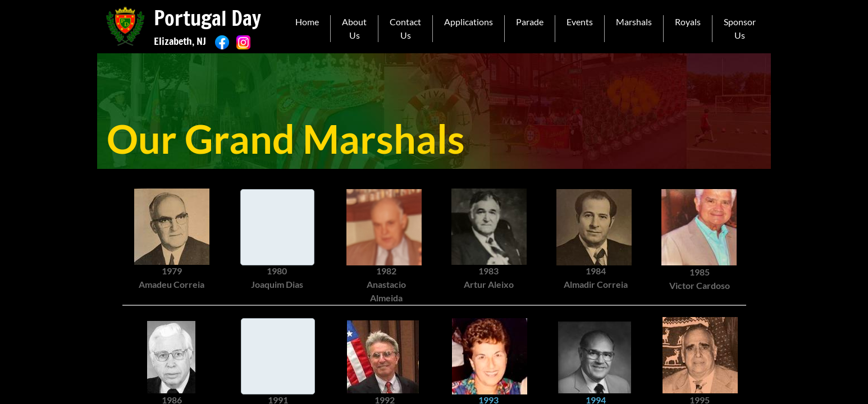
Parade (530, 22)
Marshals (634, 22)
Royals (688, 22)
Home (307, 22)
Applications (469, 22)
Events (580, 22)
